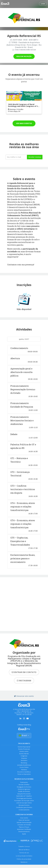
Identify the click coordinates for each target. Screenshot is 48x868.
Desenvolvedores (24, 831)
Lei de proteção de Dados (24, 856)
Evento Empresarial (24, 747)
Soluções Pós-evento (24, 794)
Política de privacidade (24, 859)
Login (43, 4)
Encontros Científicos (24, 772)
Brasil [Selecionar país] (24, 735)
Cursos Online (24, 767)
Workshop (24, 763)
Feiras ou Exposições (24, 774)
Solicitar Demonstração (24, 822)
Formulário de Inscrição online (24, 801)
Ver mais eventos (24, 123)
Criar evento (24, 818)
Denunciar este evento (24, 696)
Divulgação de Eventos (24, 787)
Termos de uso (24, 853)
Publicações (24, 782)
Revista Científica (24, 785)
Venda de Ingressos (24, 789)
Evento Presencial (24, 749)
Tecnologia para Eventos (24, 798)
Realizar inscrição (24, 56)
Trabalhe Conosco (24, 846)
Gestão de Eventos (24, 791)
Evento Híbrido (24, 754)
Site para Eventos (24, 805)
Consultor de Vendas (24, 825)
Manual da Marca (24, 850)
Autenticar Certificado (24, 829)
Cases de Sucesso (24, 820)
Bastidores (24, 862)
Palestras (24, 770)
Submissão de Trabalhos (24, 796)
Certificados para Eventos (24, 807)
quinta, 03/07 (24, 339)
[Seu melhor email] (16, 157)
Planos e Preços (24, 827)
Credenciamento (24, 810)
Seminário (24, 760)
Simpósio (24, 758)
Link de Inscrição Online (24, 803)
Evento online (24, 751)
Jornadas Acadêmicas (24, 765)
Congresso (24, 756)
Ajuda (24, 834)
